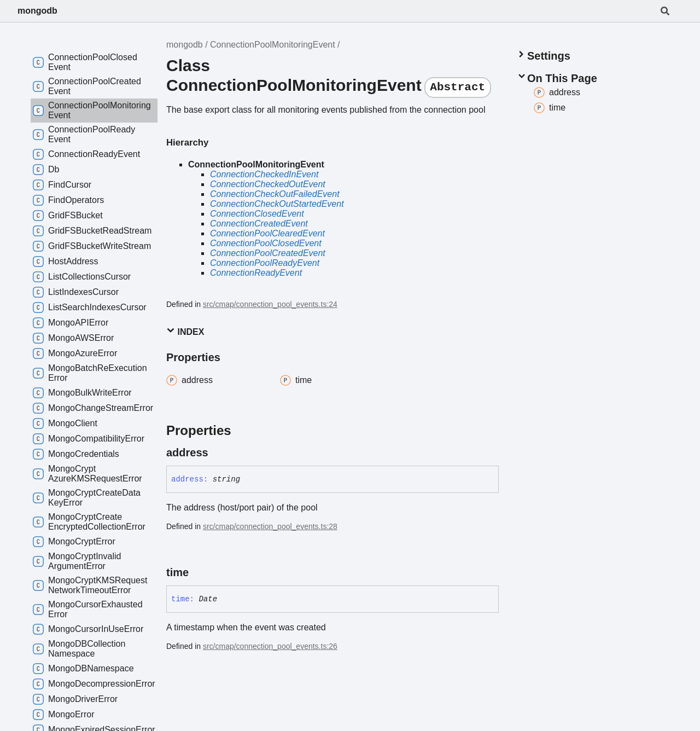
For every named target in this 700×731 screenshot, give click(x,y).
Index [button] (185, 331)
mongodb (37, 11)
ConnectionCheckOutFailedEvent (275, 194)
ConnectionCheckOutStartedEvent (277, 204)
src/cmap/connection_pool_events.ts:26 (270, 646)
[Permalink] (218, 452)
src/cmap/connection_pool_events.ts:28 (270, 526)
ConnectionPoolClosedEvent (266, 243)
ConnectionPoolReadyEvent (265, 263)
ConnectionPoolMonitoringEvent (273, 45)
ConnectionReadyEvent (256, 273)
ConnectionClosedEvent (257, 214)
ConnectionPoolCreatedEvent (268, 253)
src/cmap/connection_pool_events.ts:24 (270, 304)
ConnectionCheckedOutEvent (268, 184)
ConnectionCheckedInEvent (264, 174)
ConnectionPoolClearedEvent (267, 233)
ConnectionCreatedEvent (259, 224)
